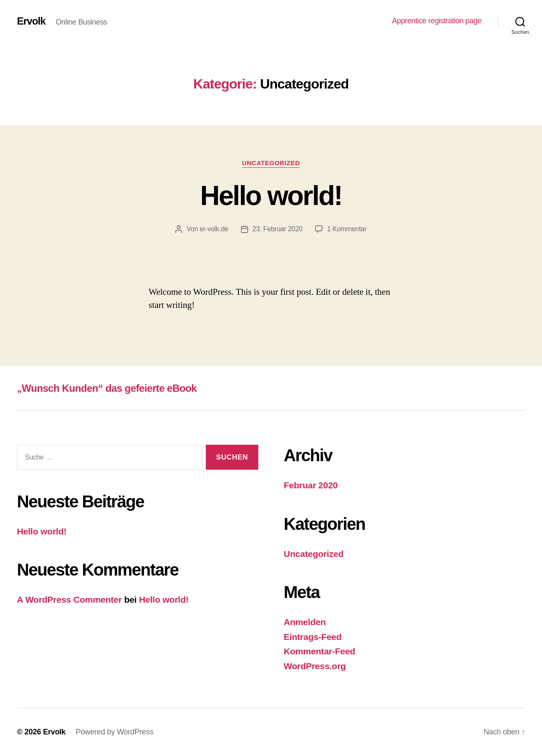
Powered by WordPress (115, 732)
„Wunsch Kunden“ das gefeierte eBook (107, 388)
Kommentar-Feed (319, 651)
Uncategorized (271, 163)
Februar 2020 (311, 485)
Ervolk (31, 21)
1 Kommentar (347, 229)
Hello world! (271, 196)
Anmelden (305, 622)
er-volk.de (214, 229)
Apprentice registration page (437, 21)
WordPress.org (315, 666)
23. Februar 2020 (277, 229)
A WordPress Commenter (69, 600)
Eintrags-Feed (313, 637)
